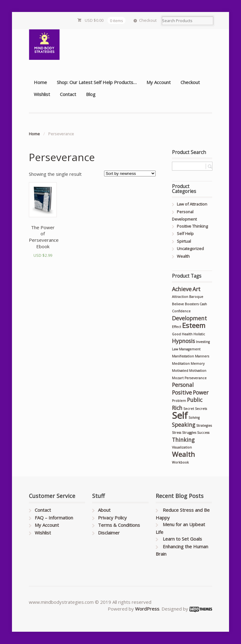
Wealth (183, 256)
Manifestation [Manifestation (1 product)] (183, 356)
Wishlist (42, 94)
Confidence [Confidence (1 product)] (181, 311)
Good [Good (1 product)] (176, 334)
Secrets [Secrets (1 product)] (201, 409)
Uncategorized (190, 249)
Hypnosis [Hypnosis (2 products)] (183, 341)
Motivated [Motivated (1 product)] (180, 371)
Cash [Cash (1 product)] (203, 304)
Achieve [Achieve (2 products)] (182, 289)
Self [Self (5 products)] (180, 415)
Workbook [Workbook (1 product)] (180, 462)
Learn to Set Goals (182, 539)
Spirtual (184, 241)
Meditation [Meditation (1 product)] (181, 364)
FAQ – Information (54, 518)
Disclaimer (109, 533)
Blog (91, 94)
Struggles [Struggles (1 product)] (189, 433)
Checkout (148, 20)
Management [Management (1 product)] (190, 349)
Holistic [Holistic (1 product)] (199, 334)
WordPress (147, 609)
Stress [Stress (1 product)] (177, 433)
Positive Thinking (192, 226)
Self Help (185, 233)
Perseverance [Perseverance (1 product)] (196, 378)
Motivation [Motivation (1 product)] (198, 371)
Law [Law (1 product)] (175, 349)
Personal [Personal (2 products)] (183, 385)
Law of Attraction (192, 204)
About (104, 510)
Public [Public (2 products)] (195, 400)
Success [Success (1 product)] (203, 433)
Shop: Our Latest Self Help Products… (97, 82)
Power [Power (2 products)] (201, 392)
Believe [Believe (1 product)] (178, 304)
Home (40, 82)
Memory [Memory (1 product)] (198, 364)
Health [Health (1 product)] (187, 334)
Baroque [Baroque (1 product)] (196, 297)
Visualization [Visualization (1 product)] (182, 447)
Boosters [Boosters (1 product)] (192, 304)
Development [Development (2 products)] (189, 318)
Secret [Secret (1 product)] (189, 409)
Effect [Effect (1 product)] (177, 327)
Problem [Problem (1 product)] (179, 401)
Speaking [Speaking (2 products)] (184, 425)
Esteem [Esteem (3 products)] (194, 325)
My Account (159, 82)
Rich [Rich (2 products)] (177, 408)
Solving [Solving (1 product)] (194, 418)
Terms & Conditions (119, 525)
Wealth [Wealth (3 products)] (183, 454)
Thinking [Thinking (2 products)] (183, 440)
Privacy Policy (112, 518)
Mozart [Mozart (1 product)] (178, 378)
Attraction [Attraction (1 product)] (180, 297)
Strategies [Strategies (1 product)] (204, 426)
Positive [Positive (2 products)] (182, 392)
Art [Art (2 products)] (196, 289)
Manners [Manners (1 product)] (202, 356)
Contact (68, 94)
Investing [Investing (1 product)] (203, 342)
